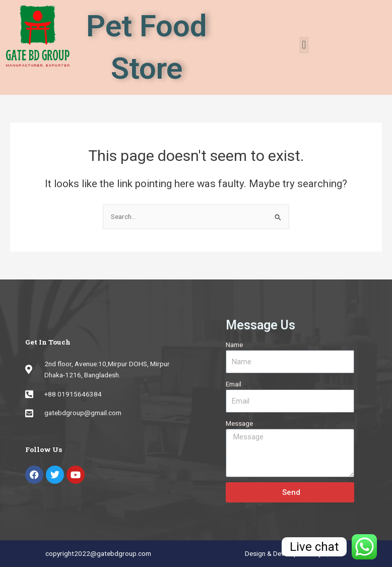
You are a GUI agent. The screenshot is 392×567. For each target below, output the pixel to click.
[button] (304, 45)
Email (234, 384)
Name (234, 345)
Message (239, 423)
